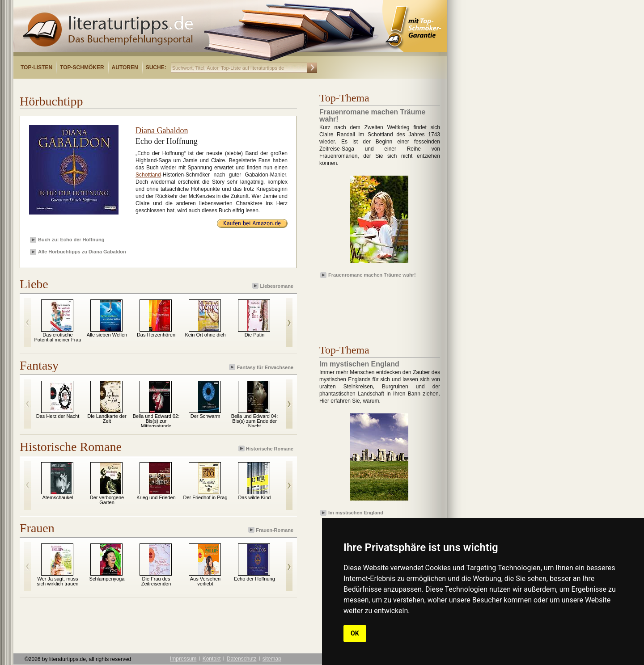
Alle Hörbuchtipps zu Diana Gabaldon (82, 252)
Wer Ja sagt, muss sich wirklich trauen (58, 581)
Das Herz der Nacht (58, 416)
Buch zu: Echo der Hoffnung (71, 240)
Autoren (125, 67)
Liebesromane (273, 286)
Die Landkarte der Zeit (107, 419)
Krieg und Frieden (156, 497)
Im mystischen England (356, 513)
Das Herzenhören (156, 335)
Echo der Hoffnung (254, 579)
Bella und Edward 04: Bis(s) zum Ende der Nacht (255, 421)
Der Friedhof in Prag (205, 497)
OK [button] (355, 633)
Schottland (148, 175)
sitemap (272, 659)
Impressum (183, 659)
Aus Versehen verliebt (205, 581)
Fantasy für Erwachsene (262, 367)
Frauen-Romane (271, 530)
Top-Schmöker (82, 67)
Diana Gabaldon (162, 130)
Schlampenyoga (107, 579)
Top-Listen (36, 67)
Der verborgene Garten (107, 500)
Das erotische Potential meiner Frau (57, 337)
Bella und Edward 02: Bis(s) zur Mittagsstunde (156, 421)
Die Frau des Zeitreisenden (156, 581)
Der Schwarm (205, 416)
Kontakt (212, 659)
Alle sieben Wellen (107, 335)
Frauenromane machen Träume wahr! (372, 275)
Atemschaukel (57, 497)
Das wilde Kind (255, 497)
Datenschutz (242, 659)
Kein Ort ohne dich (205, 335)
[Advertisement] (129, 86)
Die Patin (255, 335)
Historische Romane (267, 448)
